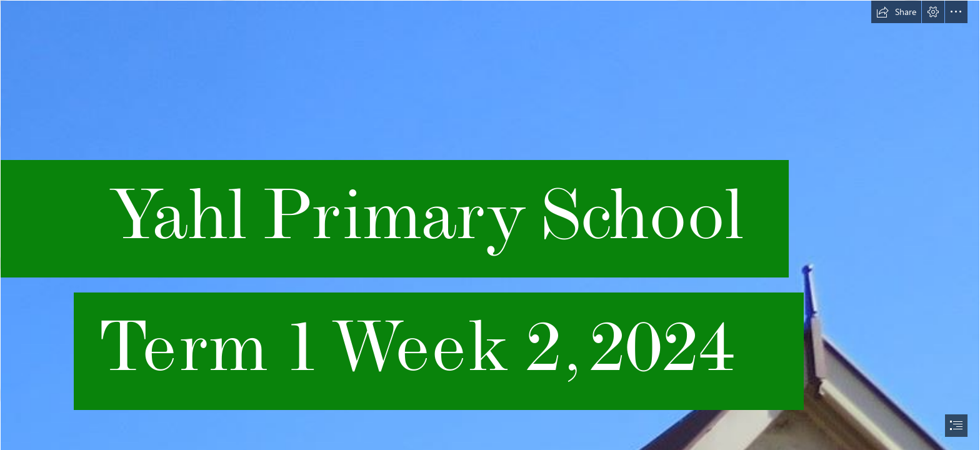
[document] (490, 225)
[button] (896, 12)
